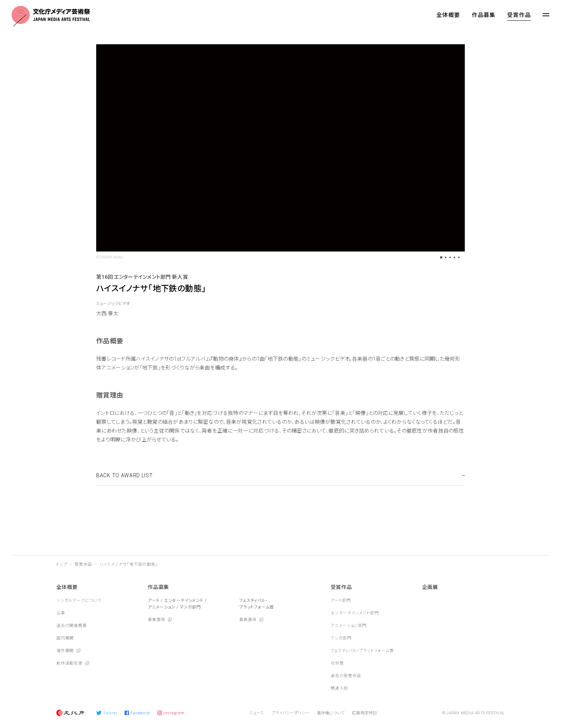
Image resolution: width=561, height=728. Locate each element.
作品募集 (484, 15)
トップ (62, 564)
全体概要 (448, 15)
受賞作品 (519, 15)
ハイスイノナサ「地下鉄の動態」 (129, 564)
